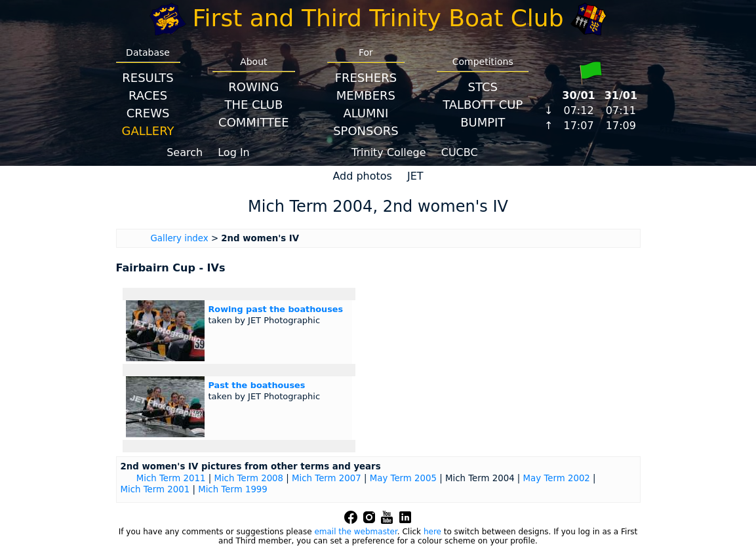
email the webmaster (355, 532)
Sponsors (366, 131)
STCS (483, 87)
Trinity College (389, 152)
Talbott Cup (483, 105)
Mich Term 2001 (155, 489)
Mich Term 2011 (171, 478)
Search (185, 152)
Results (148, 78)
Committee (254, 122)
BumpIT (483, 122)
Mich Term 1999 (233, 489)
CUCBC (460, 152)
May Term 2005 (403, 478)
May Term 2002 (557, 478)
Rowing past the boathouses (276, 309)
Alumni (366, 113)
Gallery (148, 131)
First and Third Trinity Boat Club (378, 18)
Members (366, 95)
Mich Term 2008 (249, 478)
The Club (253, 105)
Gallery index (180, 238)
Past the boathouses (257, 385)
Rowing (253, 87)
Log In (234, 152)
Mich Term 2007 (327, 478)
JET (415, 176)
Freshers (366, 78)
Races (148, 95)
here (432, 532)
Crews (148, 113)
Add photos (362, 176)
